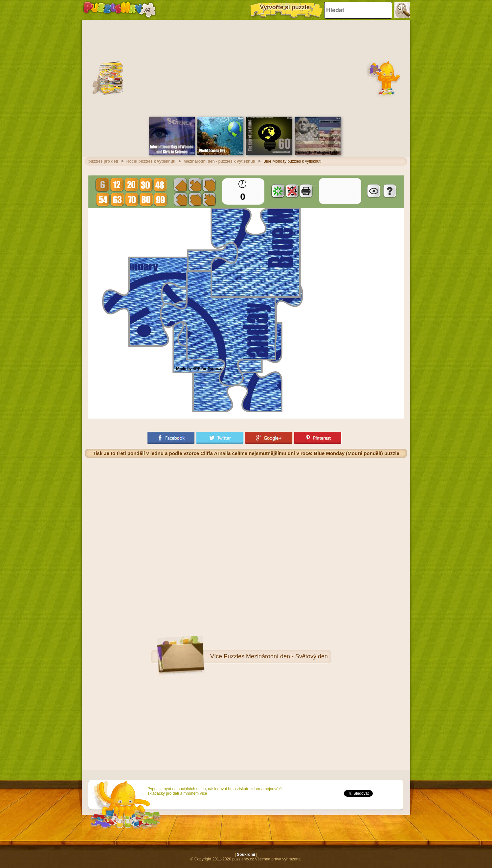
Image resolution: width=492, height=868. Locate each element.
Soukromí (246, 855)
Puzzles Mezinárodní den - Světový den (276, 656)
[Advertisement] (246, 67)
